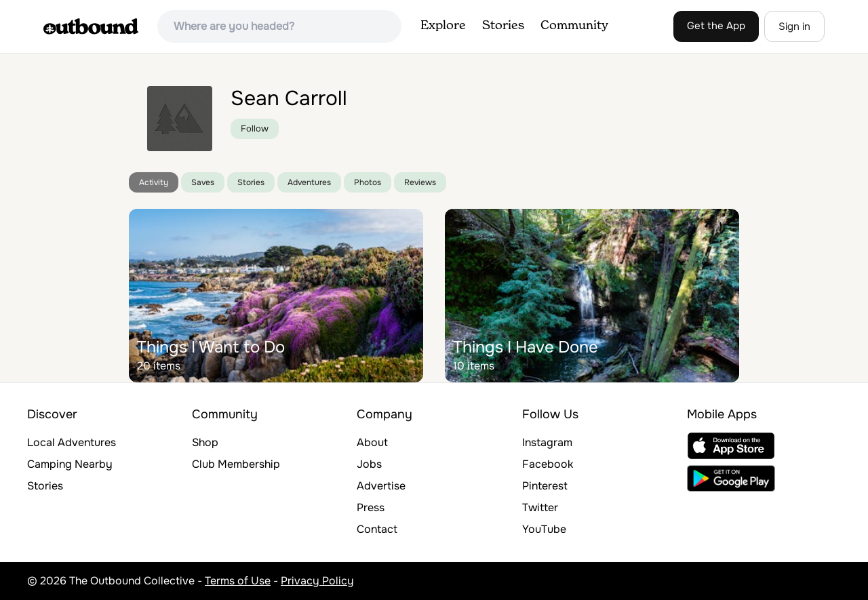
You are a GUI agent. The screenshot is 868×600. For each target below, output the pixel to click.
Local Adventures (72, 442)
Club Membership (236, 464)
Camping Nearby (70, 464)
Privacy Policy (317, 581)
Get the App (716, 26)
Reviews (420, 182)
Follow (255, 128)
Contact (377, 529)
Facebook (548, 464)
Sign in (794, 26)
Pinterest (545, 486)
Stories (503, 26)
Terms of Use (238, 581)
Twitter (540, 507)
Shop (205, 442)
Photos (368, 182)
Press (371, 507)
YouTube (544, 529)
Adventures (309, 182)
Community (574, 26)
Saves (203, 182)
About (372, 442)
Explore (443, 26)
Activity (154, 182)
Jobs (369, 464)
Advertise (381, 486)
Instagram (547, 442)
